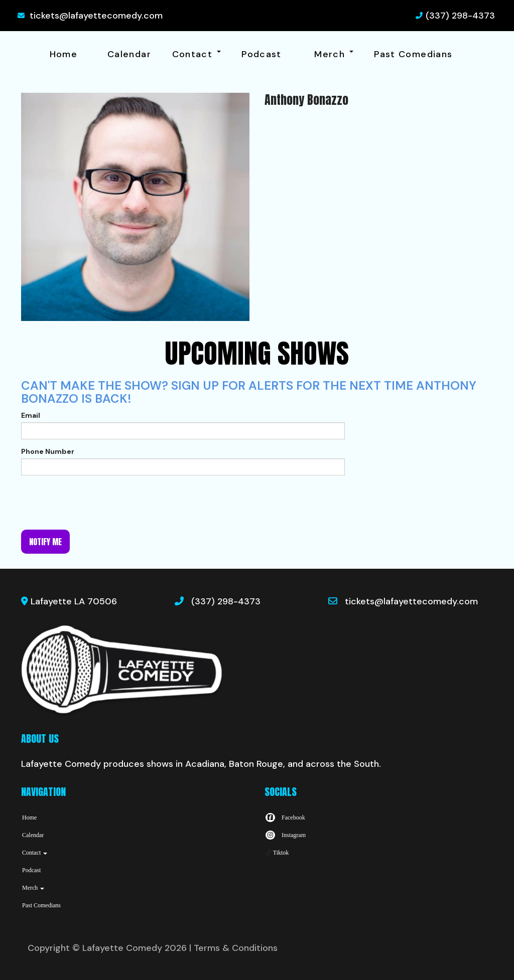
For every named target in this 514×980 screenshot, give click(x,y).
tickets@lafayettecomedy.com (96, 16)
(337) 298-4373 (460, 16)
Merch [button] (334, 54)
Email (31, 415)
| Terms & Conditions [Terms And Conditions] (233, 948)
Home (63, 54)
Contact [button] (197, 54)
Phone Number (48, 451)
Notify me (45, 542)
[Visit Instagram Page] (285, 835)
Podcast (262, 54)
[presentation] (97, 503)
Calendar (129, 54)
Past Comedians (413, 54)
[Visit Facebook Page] (285, 818)
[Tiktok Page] (277, 853)
